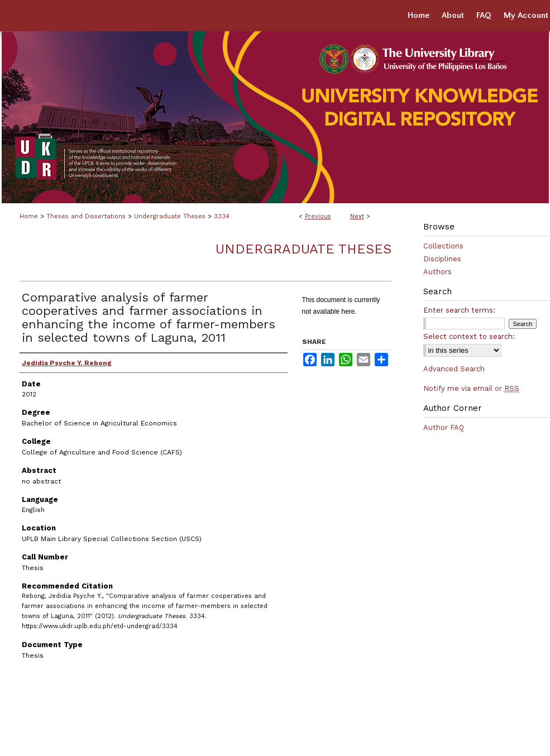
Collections (443, 246)
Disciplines (442, 259)
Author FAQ (444, 427)
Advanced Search (454, 369)
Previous (318, 216)
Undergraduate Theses (170, 216)
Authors (437, 272)
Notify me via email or (471, 388)
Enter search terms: (459, 310)
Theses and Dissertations (86, 216)
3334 (222, 216)
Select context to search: (469, 336)
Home (29, 216)
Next (357, 216)
